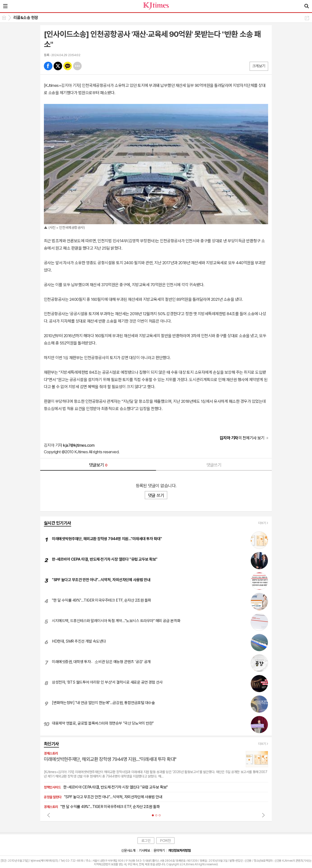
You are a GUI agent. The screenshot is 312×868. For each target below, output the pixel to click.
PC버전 (165, 841)
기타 (77, 66)
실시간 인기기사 (58, 523)
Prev (49, 815)
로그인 (146, 841)
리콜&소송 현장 (26, 18)
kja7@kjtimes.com (79, 445)
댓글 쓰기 (156, 495)
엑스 (58, 66)
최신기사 (51, 744)
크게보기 (259, 66)
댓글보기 (98, 465)
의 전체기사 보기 (242, 438)
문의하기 (159, 850)
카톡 (68, 66)
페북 (48, 66)
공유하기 (307, 18)
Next (263, 815)
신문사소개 (128, 850)
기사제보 (144, 850)
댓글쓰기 (214, 465)
